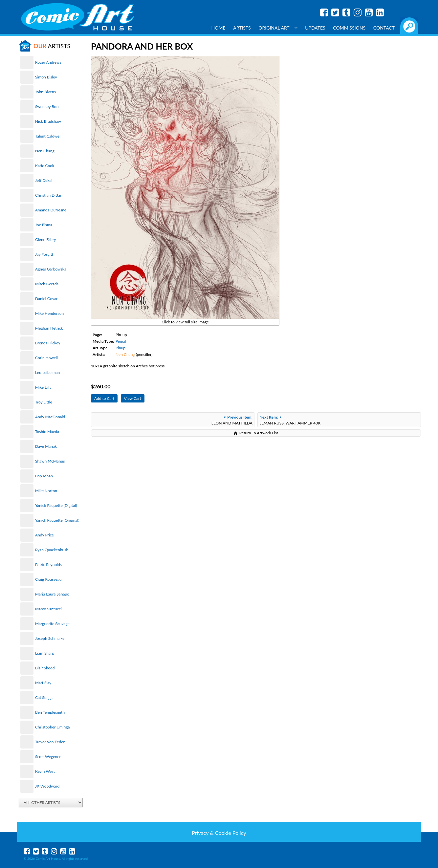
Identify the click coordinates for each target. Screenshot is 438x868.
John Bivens (45, 92)
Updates (315, 28)
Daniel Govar (46, 299)
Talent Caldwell (48, 136)
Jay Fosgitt (44, 254)
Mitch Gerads (47, 284)
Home (219, 28)
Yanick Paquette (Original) (57, 520)
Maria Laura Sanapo (52, 594)
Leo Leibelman (47, 372)
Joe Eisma (44, 225)
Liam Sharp (45, 653)
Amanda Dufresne (51, 210)
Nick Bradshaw (48, 121)
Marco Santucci (48, 609)
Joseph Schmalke (50, 638)
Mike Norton (46, 491)
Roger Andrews (48, 62)
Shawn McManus (50, 461)
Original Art (278, 28)
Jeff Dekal (44, 180)
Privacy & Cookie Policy (219, 833)
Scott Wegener (48, 757)
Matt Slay (43, 683)
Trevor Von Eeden (50, 742)
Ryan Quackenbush (52, 550)
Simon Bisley (46, 77)
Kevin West (45, 771)
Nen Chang (45, 151)
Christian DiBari (49, 195)
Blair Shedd (45, 668)
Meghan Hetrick (49, 328)
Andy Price (44, 535)
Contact (384, 28)
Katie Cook (45, 166)
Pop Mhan (44, 476)
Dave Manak (46, 446)
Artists (242, 28)
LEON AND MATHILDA (232, 420)
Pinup (120, 348)
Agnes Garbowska (51, 269)
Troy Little (44, 402)
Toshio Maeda (47, 432)
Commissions (349, 28)
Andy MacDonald (50, 417)
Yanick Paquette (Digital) (56, 505)
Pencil (121, 341)
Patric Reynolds (48, 564)
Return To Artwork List (259, 433)
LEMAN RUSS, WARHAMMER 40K (290, 420)
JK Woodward (47, 786)
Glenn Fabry (46, 239)
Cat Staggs (44, 697)
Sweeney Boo (47, 107)
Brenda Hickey (48, 343)
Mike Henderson (49, 313)
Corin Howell (46, 358)
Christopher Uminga (52, 727)
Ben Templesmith (50, 712)
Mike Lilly (43, 387)
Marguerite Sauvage (52, 624)
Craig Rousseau (48, 579)
